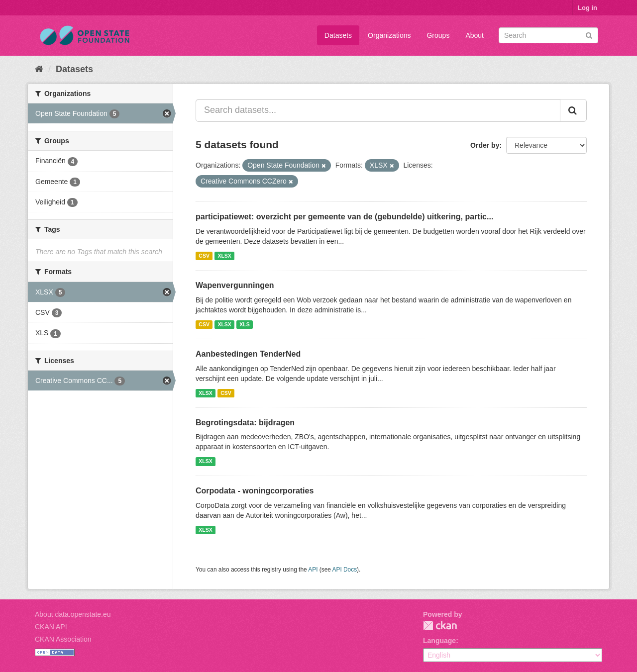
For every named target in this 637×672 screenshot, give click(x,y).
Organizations (389, 35)
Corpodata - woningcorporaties (255, 491)
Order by (485, 145)
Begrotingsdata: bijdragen (245, 423)
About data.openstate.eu (73, 614)
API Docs (345, 570)
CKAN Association (63, 639)
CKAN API (51, 627)
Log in (587, 8)
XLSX (224, 256)
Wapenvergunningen (235, 285)
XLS (244, 324)
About (475, 35)
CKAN (440, 625)
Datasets (338, 35)
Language (439, 641)
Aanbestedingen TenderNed (248, 354)
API (313, 570)
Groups (438, 35)
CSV (204, 256)
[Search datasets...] (378, 110)
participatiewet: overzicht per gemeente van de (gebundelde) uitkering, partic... (344, 217)
